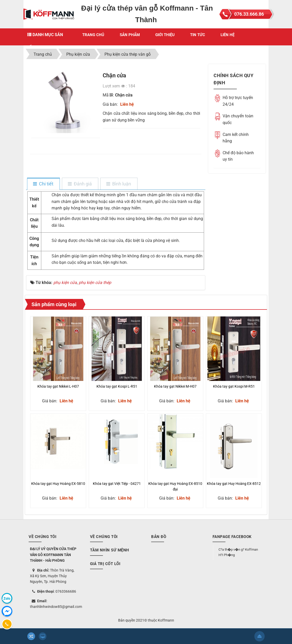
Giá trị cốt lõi (105, 564)
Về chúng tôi (104, 537)
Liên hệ (228, 35)
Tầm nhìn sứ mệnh (110, 550)
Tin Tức (198, 35)
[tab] (43, 184)
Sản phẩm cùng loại (54, 304)
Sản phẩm (130, 35)
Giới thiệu (165, 35)
